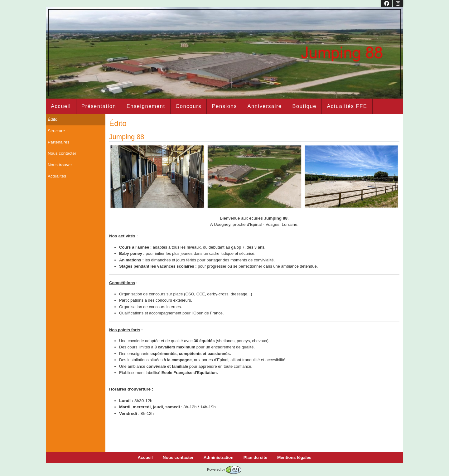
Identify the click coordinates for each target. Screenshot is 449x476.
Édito (53, 119)
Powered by (224, 469)
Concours (188, 106)
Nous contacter (62, 153)
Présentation (99, 106)
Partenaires (59, 142)
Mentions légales (294, 457)
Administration (219, 457)
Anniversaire (265, 106)
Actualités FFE (347, 106)
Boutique (304, 106)
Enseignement (146, 106)
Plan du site (255, 457)
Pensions (224, 106)
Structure (56, 131)
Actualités (57, 176)
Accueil (61, 106)
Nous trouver (60, 165)
